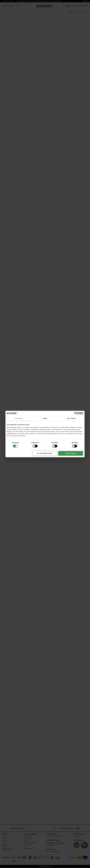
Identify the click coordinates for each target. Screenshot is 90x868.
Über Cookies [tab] (71, 418)
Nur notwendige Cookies (45, 453)
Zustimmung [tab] (19, 418)
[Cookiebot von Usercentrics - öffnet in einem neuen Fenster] (76, 413)
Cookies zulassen (71, 453)
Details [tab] (45, 418)
